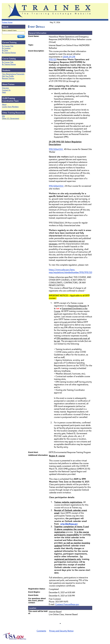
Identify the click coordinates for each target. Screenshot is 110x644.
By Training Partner (9, 53)
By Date (5, 50)
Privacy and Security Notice (61, 631)
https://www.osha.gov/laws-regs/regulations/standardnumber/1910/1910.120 (70, 271)
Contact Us (6, 90)
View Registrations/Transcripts (13, 74)
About (4, 104)
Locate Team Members (10, 107)
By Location (6, 48)
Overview (5, 88)
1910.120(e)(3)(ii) (56, 186)
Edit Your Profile (8, 76)
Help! (4, 92)
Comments (41, 631)
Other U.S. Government (11, 118)
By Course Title (8, 46)
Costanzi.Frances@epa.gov (67, 604)
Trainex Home (7, 22)
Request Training (8, 78)
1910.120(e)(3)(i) (56, 149)
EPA (3, 116)
